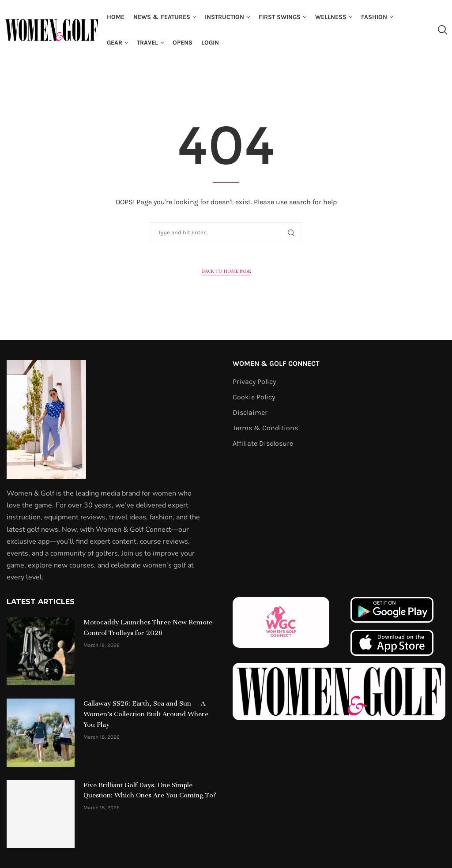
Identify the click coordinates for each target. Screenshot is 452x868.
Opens (183, 43)
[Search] (442, 30)
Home (116, 17)
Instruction (224, 17)
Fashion (374, 17)
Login (210, 43)
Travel (147, 43)
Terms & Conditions (265, 428)
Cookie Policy (254, 397)
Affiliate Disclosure (263, 443)
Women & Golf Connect (276, 364)
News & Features (162, 17)
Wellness (331, 17)
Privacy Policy (254, 382)
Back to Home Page (226, 271)
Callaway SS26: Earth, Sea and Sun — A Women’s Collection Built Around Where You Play (146, 714)
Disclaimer (250, 413)
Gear (115, 43)
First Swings (280, 17)
